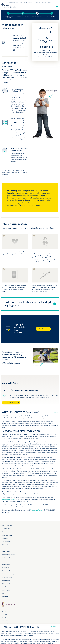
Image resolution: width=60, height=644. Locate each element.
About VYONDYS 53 (7, 529)
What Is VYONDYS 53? (7, 525)
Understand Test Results (7, 545)
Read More (56, 411)
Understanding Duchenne (8, 584)
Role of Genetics (6, 587)
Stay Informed (5, 596)
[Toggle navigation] (57, 6)
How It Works (5, 532)
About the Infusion (6, 561)
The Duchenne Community (8, 574)
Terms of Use (5, 615)
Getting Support (6, 567)
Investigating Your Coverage (8, 554)
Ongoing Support (6, 564)
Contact (4, 612)
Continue (42, 329)
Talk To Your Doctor (6, 548)
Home (30, 603)
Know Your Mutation (6, 542)
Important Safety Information (26, 2)
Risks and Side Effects (7, 535)
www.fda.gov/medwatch (9, 499)
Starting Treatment (6, 551)
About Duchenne (6, 580)
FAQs (3, 593)
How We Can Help (6, 571)
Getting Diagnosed (6, 590)
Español (50, 2)
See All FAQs (10, 403)
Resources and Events (7, 577)
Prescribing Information (13, 2)
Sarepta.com (5, 621)
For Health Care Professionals (40, 2)
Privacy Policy (5, 618)
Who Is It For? (5, 538)
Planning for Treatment (7, 558)
